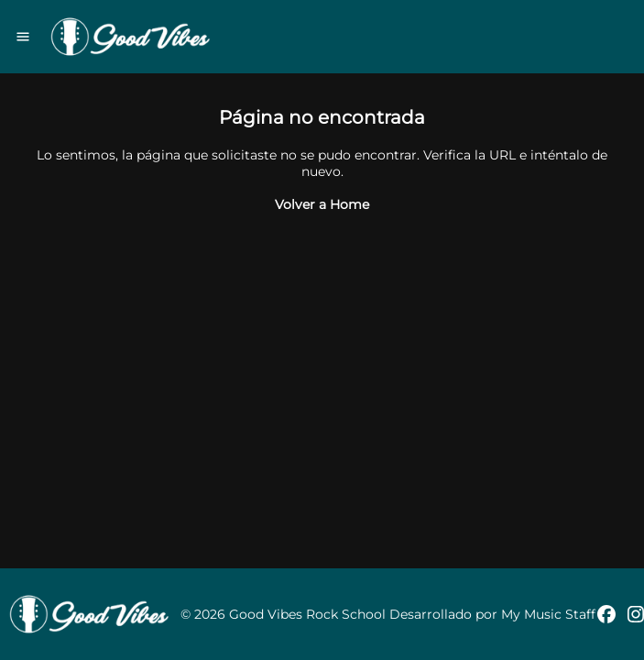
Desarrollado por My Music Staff (492, 614)
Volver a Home (322, 204)
